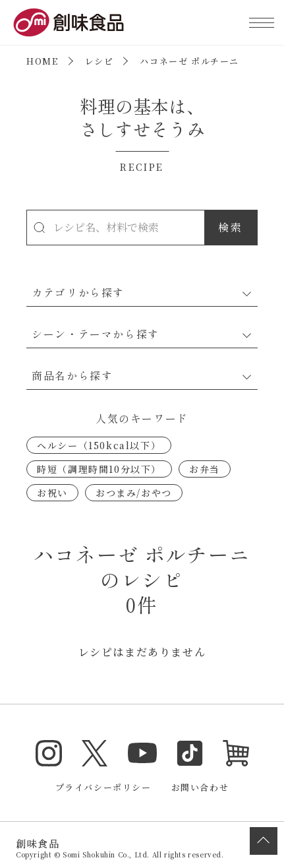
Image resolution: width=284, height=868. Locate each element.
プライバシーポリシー (103, 787)
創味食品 (69, 22)
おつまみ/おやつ (134, 493)
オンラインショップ (236, 753)
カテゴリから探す (78, 292)
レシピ (99, 61)
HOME (42, 61)
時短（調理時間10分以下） (99, 469)
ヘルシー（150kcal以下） (99, 445)
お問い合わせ (200, 787)
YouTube (142, 753)
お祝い (52, 493)
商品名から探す (72, 375)
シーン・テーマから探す (96, 334)
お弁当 (205, 469)
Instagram (49, 753)
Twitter (95, 753)
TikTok (190, 753)
